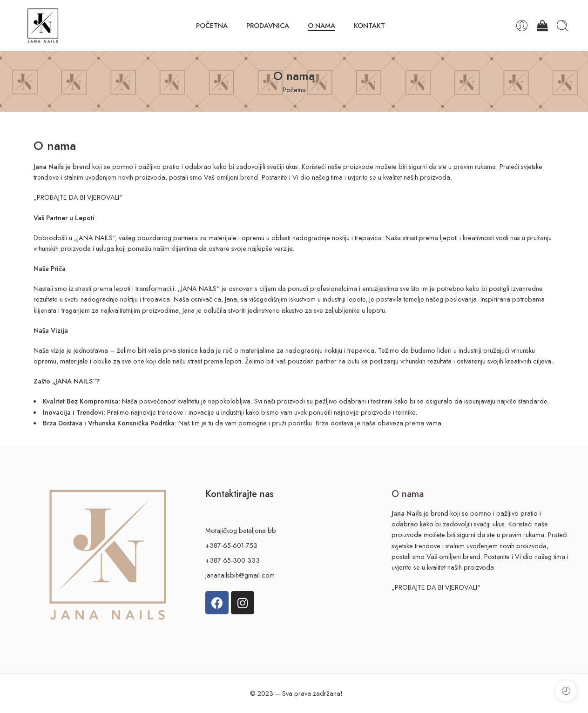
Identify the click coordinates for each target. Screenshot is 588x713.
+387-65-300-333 (233, 560)
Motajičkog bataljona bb (241, 530)
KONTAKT (369, 25)
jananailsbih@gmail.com (240, 575)
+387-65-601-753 (231, 545)
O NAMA (321, 25)
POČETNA (212, 25)
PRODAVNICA (268, 25)
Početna (294, 90)
